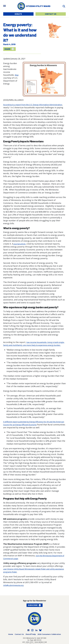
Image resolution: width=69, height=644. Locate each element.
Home (11, 637)
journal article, (20, 244)
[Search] (64, 6)
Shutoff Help (31, 637)
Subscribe (33, 608)
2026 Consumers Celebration (49, 637)
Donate (18, 14)
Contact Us (51, 14)
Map (17, 75)
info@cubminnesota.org (14, 588)
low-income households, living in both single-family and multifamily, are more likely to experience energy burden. (34, 345)
